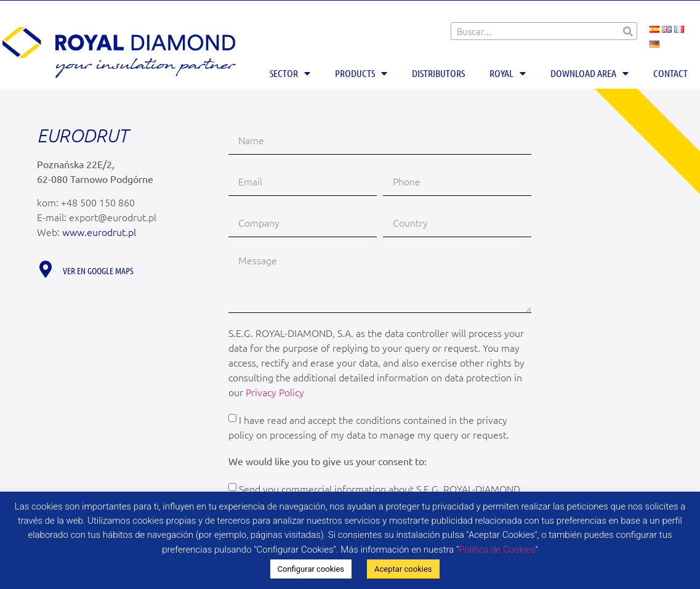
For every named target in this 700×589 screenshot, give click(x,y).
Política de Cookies (497, 550)
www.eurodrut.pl (99, 232)
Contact (670, 73)
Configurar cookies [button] (311, 569)
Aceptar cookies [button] (403, 569)
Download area (589, 73)
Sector (290, 73)
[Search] (628, 31)
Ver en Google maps (98, 270)
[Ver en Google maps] (45, 269)
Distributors (438, 73)
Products (361, 73)
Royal (508, 73)
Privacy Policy (275, 392)
